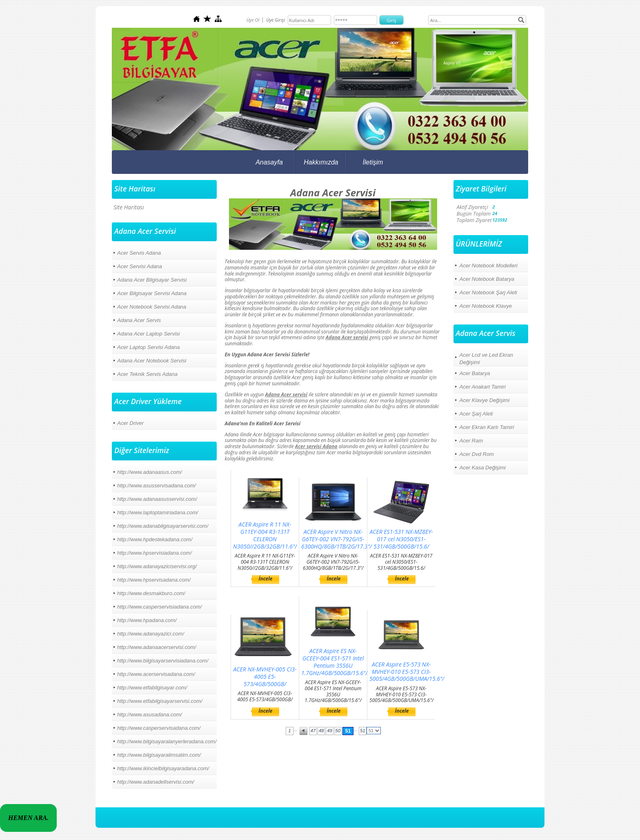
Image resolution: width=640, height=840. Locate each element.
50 (338, 731)
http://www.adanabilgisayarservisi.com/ (163, 526)
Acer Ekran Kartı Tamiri (487, 427)
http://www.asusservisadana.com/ (157, 486)
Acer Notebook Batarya (487, 279)
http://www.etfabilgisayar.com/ (152, 688)
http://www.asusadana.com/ (150, 714)
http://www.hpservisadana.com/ (154, 580)
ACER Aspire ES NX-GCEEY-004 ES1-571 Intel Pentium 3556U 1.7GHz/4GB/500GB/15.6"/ (334, 662)
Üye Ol (253, 20)
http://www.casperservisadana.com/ (159, 728)
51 (348, 731)
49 (329, 731)
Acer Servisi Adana (140, 266)
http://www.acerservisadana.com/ (156, 674)
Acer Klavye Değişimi (485, 400)
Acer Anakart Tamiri (483, 387)
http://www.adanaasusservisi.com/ (157, 499)
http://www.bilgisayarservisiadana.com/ (163, 661)
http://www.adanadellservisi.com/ (156, 782)
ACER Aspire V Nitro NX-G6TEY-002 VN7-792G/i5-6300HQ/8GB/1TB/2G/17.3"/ (337, 539)
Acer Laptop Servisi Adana (148, 347)
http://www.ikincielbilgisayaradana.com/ (163, 768)
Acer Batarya (475, 373)
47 (313, 731)
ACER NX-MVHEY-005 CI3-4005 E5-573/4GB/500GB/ (265, 677)
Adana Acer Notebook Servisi (152, 361)
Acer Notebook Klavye (486, 306)
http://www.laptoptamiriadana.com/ (158, 512)
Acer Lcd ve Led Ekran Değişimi (487, 359)
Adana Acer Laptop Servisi (148, 334)
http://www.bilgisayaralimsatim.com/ (159, 755)
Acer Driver (130, 423)
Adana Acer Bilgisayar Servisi (152, 280)
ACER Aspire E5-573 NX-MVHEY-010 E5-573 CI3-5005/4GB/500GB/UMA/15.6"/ (407, 672)
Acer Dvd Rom (477, 454)
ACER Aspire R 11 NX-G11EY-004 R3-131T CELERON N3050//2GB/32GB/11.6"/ (265, 535)
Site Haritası (129, 207)
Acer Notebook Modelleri (489, 266)
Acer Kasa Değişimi (483, 468)
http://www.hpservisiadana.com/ (154, 553)
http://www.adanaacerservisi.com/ (157, 647)
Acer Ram (471, 441)
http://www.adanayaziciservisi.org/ (157, 566)
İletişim (373, 162)
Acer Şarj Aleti (476, 414)
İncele (266, 579)
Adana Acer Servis (139, 320)
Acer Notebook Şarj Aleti (488, 292)
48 (321, 731)
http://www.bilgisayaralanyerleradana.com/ (167, 741)
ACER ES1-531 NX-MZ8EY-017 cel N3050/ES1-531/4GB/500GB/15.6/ (401, 539)
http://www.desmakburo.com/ (151, 593)
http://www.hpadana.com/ (147, 620)
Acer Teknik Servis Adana (147, 374)
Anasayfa (269, 162)
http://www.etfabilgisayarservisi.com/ (160, 701)
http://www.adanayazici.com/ (151, 634)
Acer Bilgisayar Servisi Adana (152, 293)
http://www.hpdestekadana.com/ (155, 539)
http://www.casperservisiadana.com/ (159, 607)
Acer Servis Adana (139, 253)
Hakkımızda (321, 162)
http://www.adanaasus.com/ (150, 472)
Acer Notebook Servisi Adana (152, 307)
